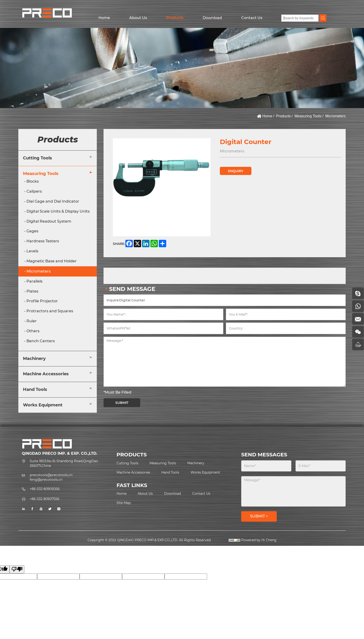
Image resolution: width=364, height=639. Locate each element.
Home (104, 18)
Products (175, 18)
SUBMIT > (259, 516)
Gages (32, 231)
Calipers (34, 191)
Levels (32, 251)
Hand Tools (35, 389)
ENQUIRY (236, 171)
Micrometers (335, 116)
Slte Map (124, 503)
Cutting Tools (37, 158)
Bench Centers (41, 341)
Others (33, 331)
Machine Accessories (46, 374)
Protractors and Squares (50, 311)
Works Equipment (43, 405)
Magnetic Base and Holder (52, 261)
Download (212, 18)
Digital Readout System (49, 221)
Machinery (34, 359)
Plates (32, 291)
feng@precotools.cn (46, 480)
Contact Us (252, 18)
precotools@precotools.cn (51, 475)
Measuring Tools (308, 116)
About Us (138, 18)
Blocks (33, 181)
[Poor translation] (17, 569)
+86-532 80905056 (45, 489)
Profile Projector (42, 301)
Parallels (34, 281)
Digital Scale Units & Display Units (58, 211)
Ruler (32, 321)
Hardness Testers (43, 241)
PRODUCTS (132, 455)
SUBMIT (122, 403)
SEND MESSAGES (264, 455)
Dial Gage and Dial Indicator (53, 201)
